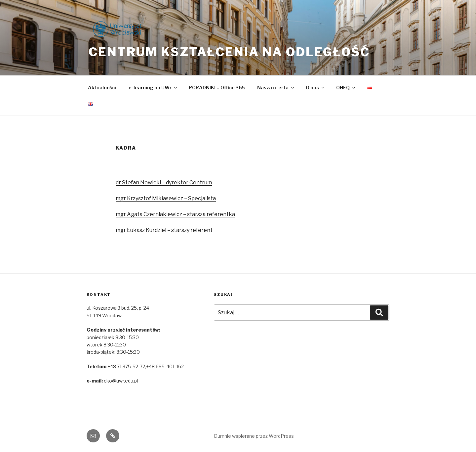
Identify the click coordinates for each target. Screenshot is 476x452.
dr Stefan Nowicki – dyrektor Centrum (164, 182)
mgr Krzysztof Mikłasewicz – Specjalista (166, 198)
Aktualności (102, 88)
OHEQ (346, 88)
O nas (316, 88)
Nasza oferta (276, 88)
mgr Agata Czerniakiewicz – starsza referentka (175, 214)
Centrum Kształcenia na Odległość (229, 52)
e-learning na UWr (153, 88)
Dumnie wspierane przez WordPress (254, 436)
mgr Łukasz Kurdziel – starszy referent (164, 230)
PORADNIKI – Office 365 (217, 88)
